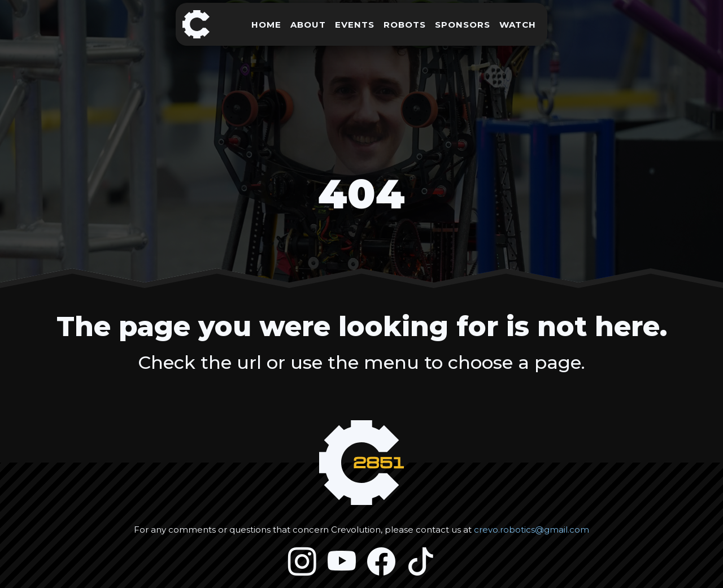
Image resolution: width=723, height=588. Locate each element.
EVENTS (355, 25)
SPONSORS (463, 25)
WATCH (518, 25)
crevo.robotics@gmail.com (532, 530)
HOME (266, 25)
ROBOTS (405, 25)
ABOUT (308, 25)
